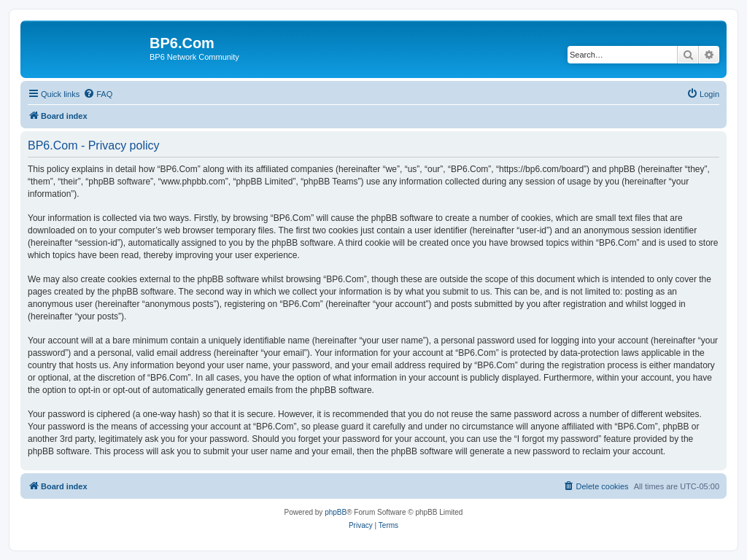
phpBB (336, 512)
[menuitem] (98, 94)
